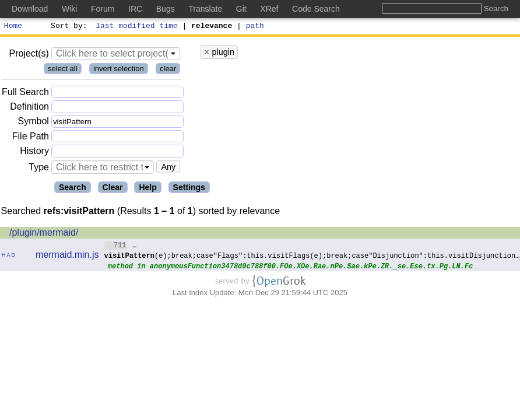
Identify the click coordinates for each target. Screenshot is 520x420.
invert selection (119, 70)
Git (241, 9)
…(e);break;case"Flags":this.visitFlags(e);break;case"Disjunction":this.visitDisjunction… (312, 252)
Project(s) (29, 55)
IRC (135, 9)
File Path (31, 138)
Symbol (34, 123)
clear (168, 70)
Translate (205, 9)
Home (13, 27)
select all (63, 70)
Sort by (67, 27)
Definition (29, 108)
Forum (103, 9)
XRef (269, 9)
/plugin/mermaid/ (44, 234)
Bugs (166, 9)
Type (39, 169)
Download (30, 9)
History (34, 153)
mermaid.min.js (67, 256)
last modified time (137, 27)
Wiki (69, 9)
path (255, 27)
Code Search (316, 9)
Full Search (25, 94)
